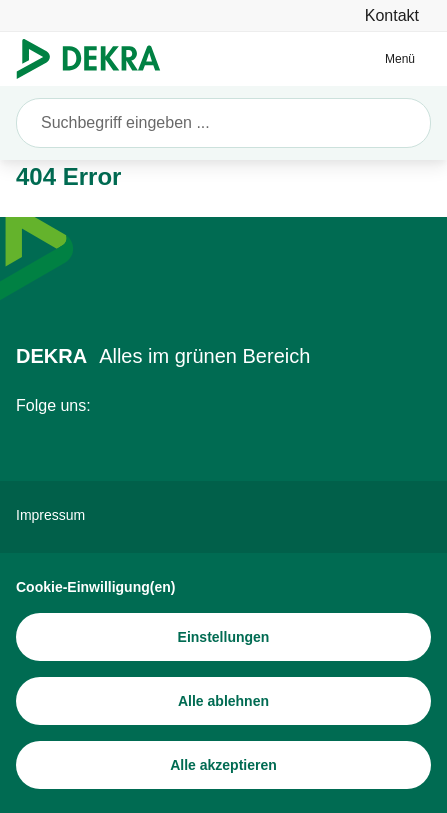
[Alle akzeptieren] (223, 765)
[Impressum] (223, 515)
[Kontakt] (392, 15)
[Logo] (96, 59)
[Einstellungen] (223, 637)
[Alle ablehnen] (223, 701)
